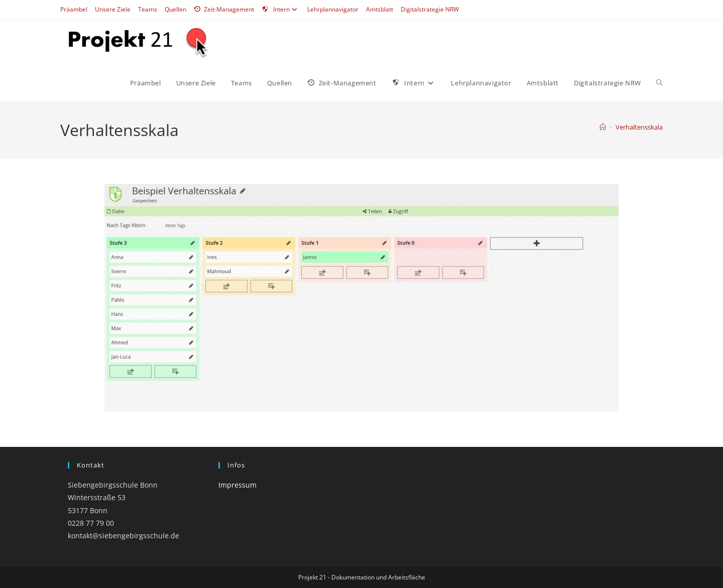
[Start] (603, 127)
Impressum (237, 485)
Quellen (175, 9)
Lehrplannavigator (333, 9)
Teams (148, 9)
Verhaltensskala (639, 127)
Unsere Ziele (113, 9)
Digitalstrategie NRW (430, 9)
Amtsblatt (380, 9)
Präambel (74, 9)
